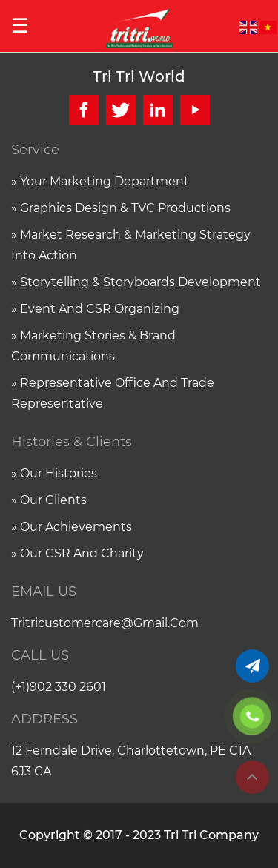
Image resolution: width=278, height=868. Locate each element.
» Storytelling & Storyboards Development (136, 282)
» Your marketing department (100, 181)
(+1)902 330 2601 (59, 687)
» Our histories (54, 473)
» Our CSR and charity (77, 553)
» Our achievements (72, 527)
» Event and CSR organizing (95, 309)
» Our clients (49, 500)
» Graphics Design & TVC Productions (121, 208)
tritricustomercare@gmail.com (105, 623)
